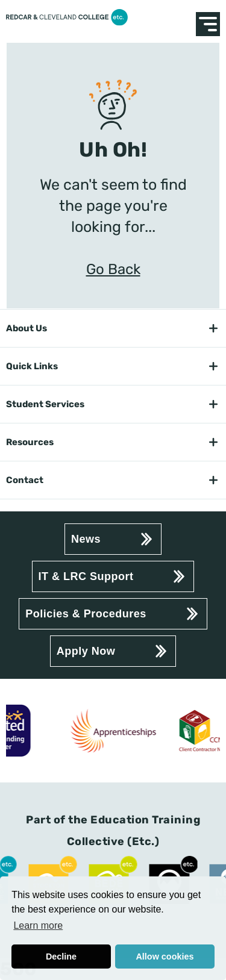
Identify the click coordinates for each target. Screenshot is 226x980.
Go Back (113, 270)
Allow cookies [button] (165, 957)
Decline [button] (61, 957)
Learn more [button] (38, 925)
